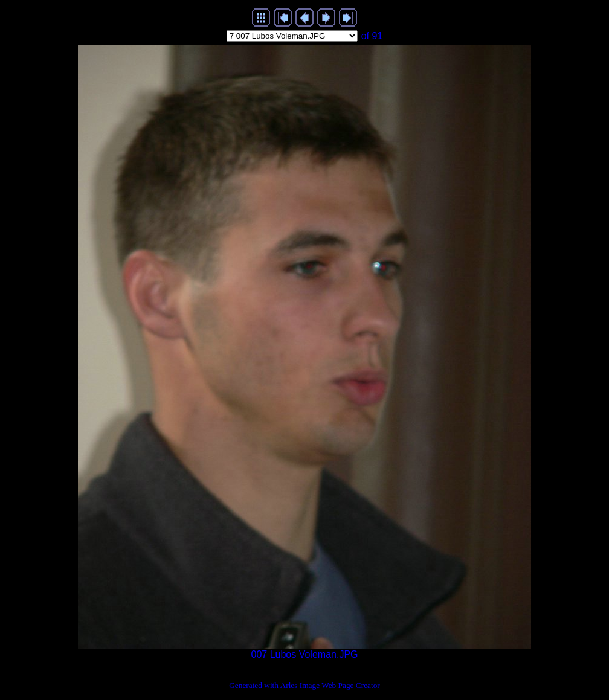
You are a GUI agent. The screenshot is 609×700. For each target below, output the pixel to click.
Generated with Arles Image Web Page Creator (304, 685)
